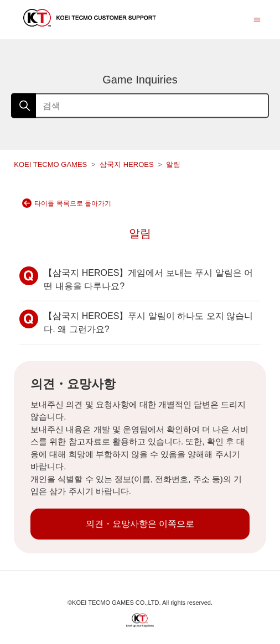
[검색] (140, 106)
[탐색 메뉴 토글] (257, 19)
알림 (173, 164)
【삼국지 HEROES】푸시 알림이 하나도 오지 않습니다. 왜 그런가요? (136, 322)
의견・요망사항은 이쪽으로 (140, 524)
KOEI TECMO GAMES (50, 164)
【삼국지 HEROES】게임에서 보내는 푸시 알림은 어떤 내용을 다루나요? (136, 279)
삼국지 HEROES (128, 164)
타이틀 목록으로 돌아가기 (67, 203)
